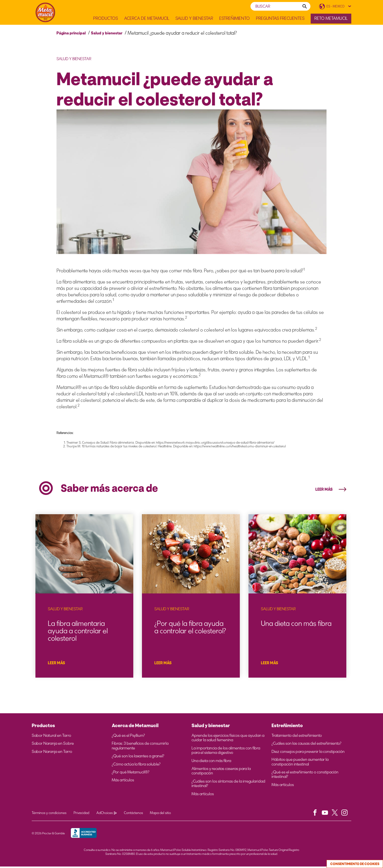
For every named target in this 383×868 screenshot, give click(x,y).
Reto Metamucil (331, 18)
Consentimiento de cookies (355, 864)
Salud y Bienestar (194, 18)
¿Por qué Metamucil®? (131, 774)
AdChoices (107, 814)
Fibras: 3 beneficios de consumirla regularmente (140, 747)
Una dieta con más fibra (211, 762)
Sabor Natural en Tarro (51, 737)
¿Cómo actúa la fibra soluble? (136, 766)
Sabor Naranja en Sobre (53, 745)
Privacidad (82, 814)
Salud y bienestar (107, 33)
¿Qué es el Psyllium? (128, 737)
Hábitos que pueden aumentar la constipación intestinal (300, 763)
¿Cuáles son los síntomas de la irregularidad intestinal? (228, 785)
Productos (106, 18)
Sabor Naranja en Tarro (52, 753)
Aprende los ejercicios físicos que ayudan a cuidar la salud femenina (228, 739)
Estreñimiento (234, 18)
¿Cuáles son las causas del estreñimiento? (306, 745)
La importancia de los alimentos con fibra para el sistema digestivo (226, 752)
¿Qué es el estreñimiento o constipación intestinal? (305, 776)
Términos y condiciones (49, 814)
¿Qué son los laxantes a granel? (138, 758)
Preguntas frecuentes (280, 18)
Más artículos (123, 782)
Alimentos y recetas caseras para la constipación (221, 772)
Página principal (71, 33)
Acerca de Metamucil (147, 18)
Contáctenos (134, 814)
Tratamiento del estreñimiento (297, 737)
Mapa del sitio (162, 814)
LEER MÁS (331, 489)
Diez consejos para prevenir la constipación (308, 753)
